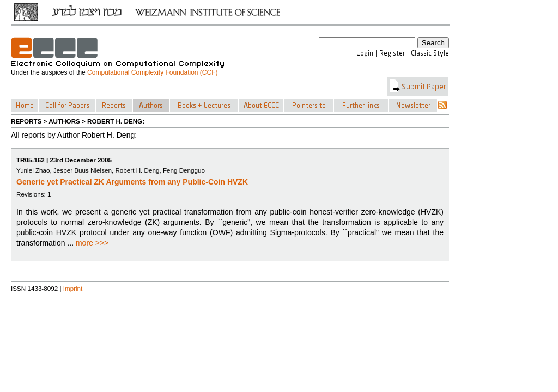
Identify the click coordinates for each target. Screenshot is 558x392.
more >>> (92, 243)
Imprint (73, 288)
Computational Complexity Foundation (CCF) (152, 72)
